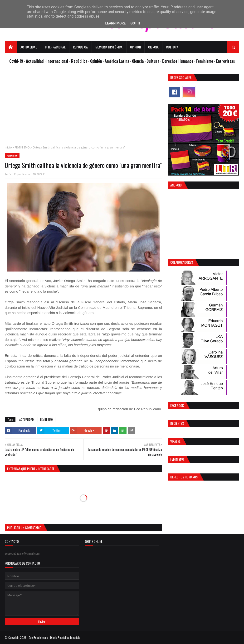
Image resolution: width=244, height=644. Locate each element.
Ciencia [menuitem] (153, 47)
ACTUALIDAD (27, 419)
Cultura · (154, 61)
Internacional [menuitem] (55, 47)
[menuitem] (11, 47)
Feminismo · (206, 61)
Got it (135, 23)
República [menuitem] (81, 47)
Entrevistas (225, 61)
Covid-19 (17, 61)
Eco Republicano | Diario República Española (55, 637)
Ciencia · (139, 61)
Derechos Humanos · (179, 61)
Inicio (8, 147)
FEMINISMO (22, 147)
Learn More (115, 23)
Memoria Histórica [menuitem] (109, 47)
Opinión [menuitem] (135, 47)
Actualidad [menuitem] (29, 47)
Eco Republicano (19, 174)
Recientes (177, 423)
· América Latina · (117, 61)
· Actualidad (34, 61)
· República (79, 61)
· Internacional (57, 61)
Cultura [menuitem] (172, 47)
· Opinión (95, 61)
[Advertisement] (83, 107)
